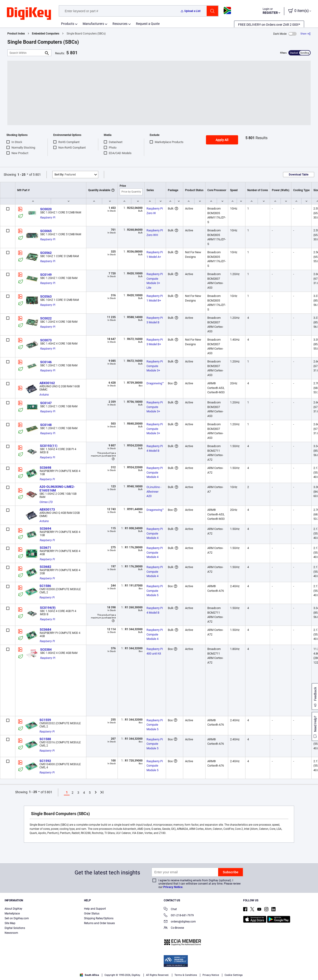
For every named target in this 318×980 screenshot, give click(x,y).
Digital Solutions (15, 928)
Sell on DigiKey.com (17, 918)
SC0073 (46, 340)
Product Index (16, 34)
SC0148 (46, 425)
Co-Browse (174, 928)
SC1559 (45, 720)
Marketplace (12, 914)
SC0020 (46, 209)
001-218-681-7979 (179, 916)
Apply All (222, 140)
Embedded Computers (46, 34)
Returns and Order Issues (99, 923)
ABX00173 (47, 509)
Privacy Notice (173, 887)
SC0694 (45, 529)
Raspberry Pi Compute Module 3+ (155, 366)
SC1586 (45, 586)
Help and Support (95, 909)
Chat (170, 910)
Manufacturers (93, 24)
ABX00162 (47, 383)
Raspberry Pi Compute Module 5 (155, 591)
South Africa (89, 975)
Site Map (10, 923)
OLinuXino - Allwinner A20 (154, 491)
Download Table (299, 175)
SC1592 (45, 761)
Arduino (44, 395)
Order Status (92, 914)
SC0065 (46, 231)
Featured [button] (65, 175)
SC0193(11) (49, 446)
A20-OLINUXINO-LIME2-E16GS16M (57, 489)
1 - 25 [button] (21, 175)
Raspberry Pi (48, 218)
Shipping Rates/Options (99, 918)
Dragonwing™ (155, 383)
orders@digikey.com (180, 922)
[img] (29, 14)
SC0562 (46, 253)
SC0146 (46, 362)
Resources (120, 24)
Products (68, 24)
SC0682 (45, 567)
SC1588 (45, 739)
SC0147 (46, 403)
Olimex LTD (46, 502)
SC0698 (45, 468)
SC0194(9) (48, 608)
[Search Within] (26, 53)
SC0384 (46, 650)
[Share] (305, 34)
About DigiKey (13, 909)
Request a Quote (148, 24)
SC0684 (45, 629)
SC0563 (46, 296)
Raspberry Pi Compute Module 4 (155, 472)
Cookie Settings (234, 975)
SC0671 (45, 548)
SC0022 (46, 318)
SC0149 (46, 275)
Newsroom (11, 933)
